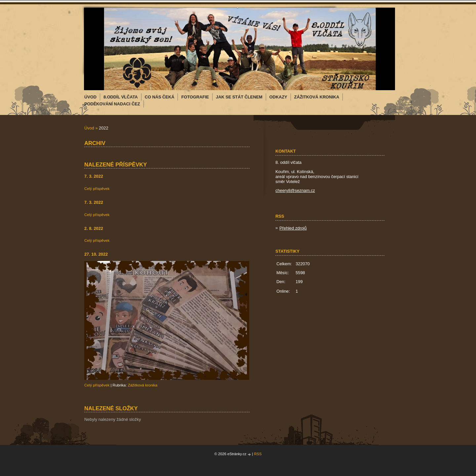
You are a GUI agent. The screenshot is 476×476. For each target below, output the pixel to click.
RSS (258, 454)
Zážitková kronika (143, 385)
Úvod (89, 128)
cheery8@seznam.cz (295, 190)
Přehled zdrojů (293, 228)
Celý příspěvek (97, 189)
